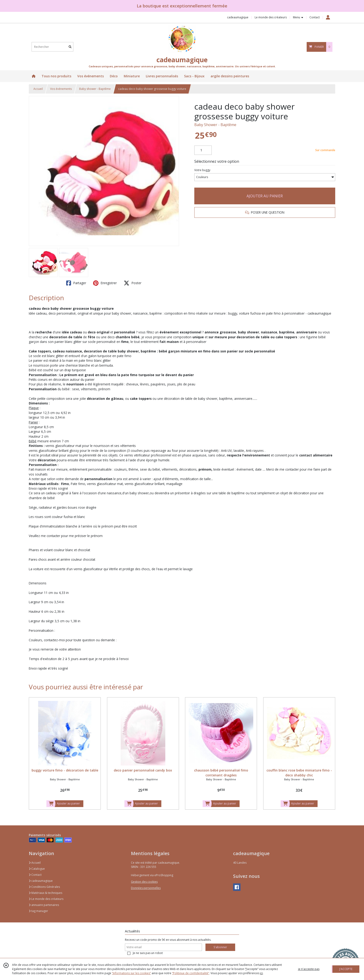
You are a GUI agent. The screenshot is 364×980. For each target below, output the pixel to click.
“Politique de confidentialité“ (191, 973)
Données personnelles (146, 888)
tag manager (38, 911)
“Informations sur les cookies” (131, 973)
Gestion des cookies (144, 882)
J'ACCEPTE (346, 969)
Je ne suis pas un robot (148, 953)
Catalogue (37, 869)
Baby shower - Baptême (95, 89)
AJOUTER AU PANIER (265, 196)
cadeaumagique (41, 881)
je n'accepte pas (309, 969)
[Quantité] (203, 150)
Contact (315, 17)
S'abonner (220, 947)
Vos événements (61, 89)
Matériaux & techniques (45, 893)
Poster (133, 283)
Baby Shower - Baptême (215, 125)
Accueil (38, 89)
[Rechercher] (70, 47)
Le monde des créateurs (46, 899)
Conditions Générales (44, 887)
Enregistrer (105, 283)
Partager (76, 283)
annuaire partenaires (44, 905)
